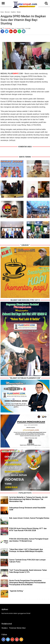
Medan (19, 12)
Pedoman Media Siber (17, 628)
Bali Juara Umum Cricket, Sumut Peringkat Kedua (29, 518)
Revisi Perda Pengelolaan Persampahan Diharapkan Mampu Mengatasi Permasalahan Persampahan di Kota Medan (27, 583)
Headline (13, 12)
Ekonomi (7, 12)
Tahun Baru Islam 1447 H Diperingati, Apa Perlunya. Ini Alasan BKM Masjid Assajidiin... (27, 550)
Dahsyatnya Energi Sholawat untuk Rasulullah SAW (27, 509)
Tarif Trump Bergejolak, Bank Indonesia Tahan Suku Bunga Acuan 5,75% (28, 571)
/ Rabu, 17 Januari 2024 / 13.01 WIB (21, 29)
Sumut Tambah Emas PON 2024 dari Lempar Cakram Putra (27, 561)
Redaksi (5, 628)
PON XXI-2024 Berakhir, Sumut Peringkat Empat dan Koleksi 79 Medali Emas (29, 540)
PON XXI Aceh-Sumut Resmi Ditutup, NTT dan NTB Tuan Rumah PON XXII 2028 (28, 529)
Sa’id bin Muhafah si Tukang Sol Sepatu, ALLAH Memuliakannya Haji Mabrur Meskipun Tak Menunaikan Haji (28, 499)
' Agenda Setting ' (16, 591)
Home (2, 12)
